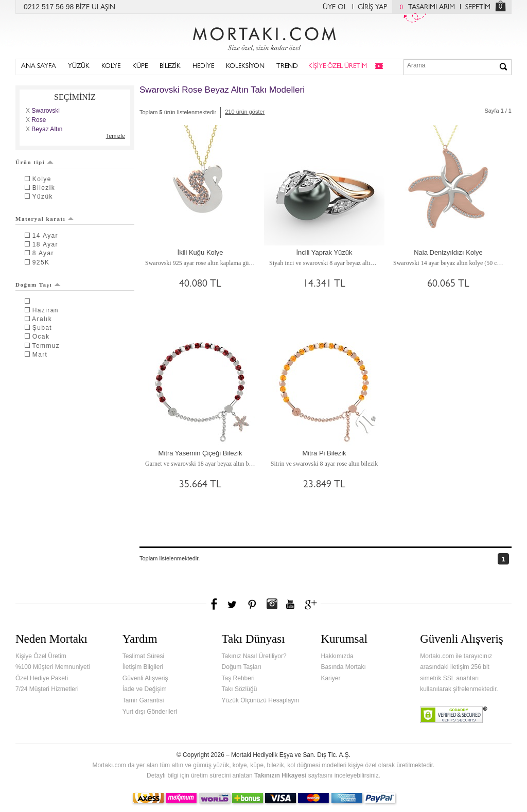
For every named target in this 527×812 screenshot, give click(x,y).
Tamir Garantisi (143, 700)
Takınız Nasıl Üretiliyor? (254, 656)
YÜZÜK (79, 67)
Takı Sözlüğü (240, 689)
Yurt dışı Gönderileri (150, 712)
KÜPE (140, 67)
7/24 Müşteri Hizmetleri (47, 689)
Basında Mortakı (343, 667)
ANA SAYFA (39, 67)
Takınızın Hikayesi (280, 775)
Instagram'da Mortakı (272, 604)
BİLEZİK (170, 67)
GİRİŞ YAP (372, 8)
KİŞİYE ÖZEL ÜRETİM (338, 67)
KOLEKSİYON (245, 67)
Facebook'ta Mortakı (215, 604)
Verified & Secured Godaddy (454, 715)
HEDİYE (203, 67)
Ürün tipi (34, 162)
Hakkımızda (337, 656)
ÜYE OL (335, 8)
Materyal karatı (45, 219)
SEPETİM (478, 8)
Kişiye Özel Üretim (41, 656)
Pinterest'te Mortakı (252, 604)
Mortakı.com (263, 37)
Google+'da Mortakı (312, 604)
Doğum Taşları (242, 667)
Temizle (116, 136)
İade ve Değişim (145, 689)
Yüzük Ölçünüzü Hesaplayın (261, 700)
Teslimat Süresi (143, 656)
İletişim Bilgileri (143, 667)
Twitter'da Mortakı (233, 604)
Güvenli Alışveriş (145, 678)
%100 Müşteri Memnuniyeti (53, 667)
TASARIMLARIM (425, 8)
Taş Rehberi (238, 678)
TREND (287, 67)
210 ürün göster (245, 112)
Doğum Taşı (38, 285)
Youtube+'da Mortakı (290, 604)
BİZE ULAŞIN (95, 8)
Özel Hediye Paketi (42, 678)
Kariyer (330, 678)
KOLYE (111, 67)
